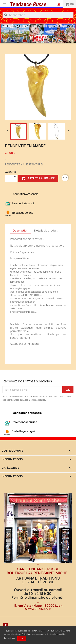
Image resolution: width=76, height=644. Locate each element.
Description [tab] (21, 231)
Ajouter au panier (38, 178)
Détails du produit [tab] (46, 231)
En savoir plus (10, 638)
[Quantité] (9, 178)
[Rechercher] (38, 15)
